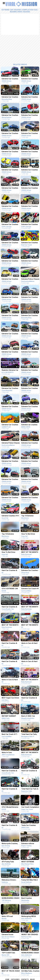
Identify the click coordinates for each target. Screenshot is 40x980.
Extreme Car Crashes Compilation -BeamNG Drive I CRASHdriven (10, 97)
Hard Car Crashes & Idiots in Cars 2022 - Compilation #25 (9, 662)
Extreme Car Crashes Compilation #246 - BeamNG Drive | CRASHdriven (10, 188)
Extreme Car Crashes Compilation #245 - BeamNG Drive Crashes (10, 134)
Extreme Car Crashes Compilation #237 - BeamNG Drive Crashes (10, 261)
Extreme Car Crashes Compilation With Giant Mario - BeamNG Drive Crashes (11, 225)
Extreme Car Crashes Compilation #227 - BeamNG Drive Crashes (10, 206)
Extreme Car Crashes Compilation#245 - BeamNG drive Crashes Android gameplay (11, 115)
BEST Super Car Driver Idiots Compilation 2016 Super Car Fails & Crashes (11, 698)
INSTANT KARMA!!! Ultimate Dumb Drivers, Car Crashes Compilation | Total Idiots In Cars (11, 716)
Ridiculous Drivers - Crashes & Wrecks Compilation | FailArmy (10, 880)
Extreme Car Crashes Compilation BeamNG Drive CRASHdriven (10, 170)
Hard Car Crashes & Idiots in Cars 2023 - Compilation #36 (9, 571)
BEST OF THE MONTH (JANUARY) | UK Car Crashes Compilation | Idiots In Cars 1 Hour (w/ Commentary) (10, 625)
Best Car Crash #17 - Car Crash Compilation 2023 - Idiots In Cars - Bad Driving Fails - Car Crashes (11, 734)
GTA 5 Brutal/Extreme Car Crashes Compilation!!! (10, 807)
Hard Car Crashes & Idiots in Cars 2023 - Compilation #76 (9, 643)
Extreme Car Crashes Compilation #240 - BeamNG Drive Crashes (10, 334)
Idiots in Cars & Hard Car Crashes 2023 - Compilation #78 (10, 680)
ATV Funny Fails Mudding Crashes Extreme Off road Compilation (9, 862)
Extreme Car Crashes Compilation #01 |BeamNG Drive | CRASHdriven (10, 425)
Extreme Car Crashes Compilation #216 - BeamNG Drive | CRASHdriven (10, 316)
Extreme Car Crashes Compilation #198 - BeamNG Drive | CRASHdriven (10, 79)
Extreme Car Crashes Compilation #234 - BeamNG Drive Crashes (10, 279)
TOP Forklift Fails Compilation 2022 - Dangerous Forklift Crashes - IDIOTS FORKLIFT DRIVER (9, 953)
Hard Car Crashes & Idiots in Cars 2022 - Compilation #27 (9, 825)
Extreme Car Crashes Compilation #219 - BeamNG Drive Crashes (10, 461)
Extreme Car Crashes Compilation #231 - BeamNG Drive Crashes (10, 152)
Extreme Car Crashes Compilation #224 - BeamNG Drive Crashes (10, 243)
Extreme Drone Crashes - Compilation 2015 (10, 935)
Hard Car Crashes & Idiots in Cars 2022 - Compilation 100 (9, 771)
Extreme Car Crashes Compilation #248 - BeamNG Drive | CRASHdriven (10, 352)
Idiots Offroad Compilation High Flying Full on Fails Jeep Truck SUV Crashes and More (9, 917)
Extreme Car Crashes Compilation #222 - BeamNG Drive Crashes (10, 498)
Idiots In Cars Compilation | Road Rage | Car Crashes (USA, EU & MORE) (9, 753)
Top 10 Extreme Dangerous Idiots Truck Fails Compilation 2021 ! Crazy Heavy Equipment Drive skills (10, 534)
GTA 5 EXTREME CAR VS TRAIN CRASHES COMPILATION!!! (10, 589)
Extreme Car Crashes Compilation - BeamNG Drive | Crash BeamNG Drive (11, 388)
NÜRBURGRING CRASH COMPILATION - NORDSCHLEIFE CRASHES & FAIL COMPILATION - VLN (10, 898)
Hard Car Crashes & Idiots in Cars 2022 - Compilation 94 (9, 607)
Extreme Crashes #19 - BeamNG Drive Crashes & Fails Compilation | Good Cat (11, 516)
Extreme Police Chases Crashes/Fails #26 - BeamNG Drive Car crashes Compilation (11, 443)
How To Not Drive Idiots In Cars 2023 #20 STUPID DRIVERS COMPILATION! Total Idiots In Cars (11, 552)
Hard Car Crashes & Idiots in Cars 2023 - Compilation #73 (9, 789)
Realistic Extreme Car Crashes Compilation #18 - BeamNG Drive (10, 370)
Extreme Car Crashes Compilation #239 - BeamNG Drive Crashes (10, 480)
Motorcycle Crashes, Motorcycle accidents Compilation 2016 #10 (10, 844)
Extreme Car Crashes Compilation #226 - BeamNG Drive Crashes (10, 297)
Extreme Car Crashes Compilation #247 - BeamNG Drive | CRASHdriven (10, 407)
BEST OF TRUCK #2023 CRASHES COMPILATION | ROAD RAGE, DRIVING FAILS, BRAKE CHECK (11, 971)
